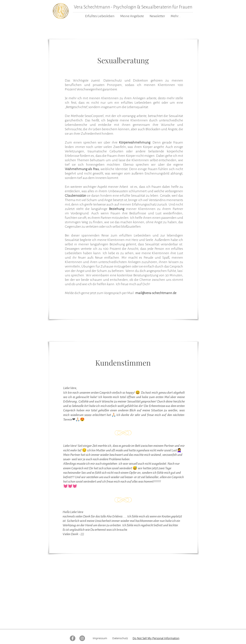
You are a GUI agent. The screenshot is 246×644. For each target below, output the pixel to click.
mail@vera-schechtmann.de (156, 293)
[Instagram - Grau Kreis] (82, 638)
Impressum (100, 638)
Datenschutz (120, 638)
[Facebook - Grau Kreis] (73, 638)
